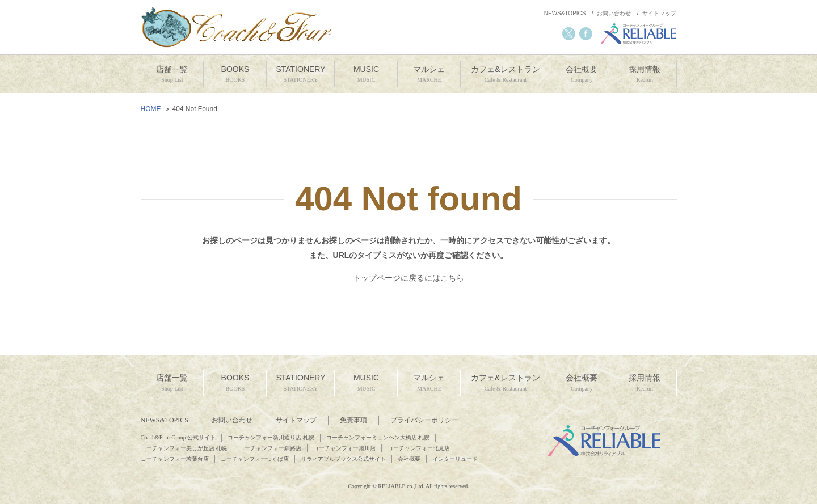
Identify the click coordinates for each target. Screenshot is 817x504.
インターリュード (455, 459)
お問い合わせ (614, 13)
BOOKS (235, 75)
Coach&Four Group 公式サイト (178, 437)
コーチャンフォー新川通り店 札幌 (271, 437)
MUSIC (366, 75)
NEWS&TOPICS (565, 13)
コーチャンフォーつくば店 (255, 459)
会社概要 (582, 75)
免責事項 (353, 420)
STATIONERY (300, 75)
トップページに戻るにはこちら (408, 278)
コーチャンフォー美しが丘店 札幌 (184, 448)
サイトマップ (659, 13)
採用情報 (645, 75)
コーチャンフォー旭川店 (344, 448)
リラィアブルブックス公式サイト (343, 459)
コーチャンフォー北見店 (419, 448)
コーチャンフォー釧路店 (270, 448)
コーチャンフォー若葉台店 (175, 459)
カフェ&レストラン (505, 75)
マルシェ (429, 75)
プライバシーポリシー (424, 420)
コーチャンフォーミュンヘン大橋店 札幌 (378, 437)
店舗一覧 (172, 75)
